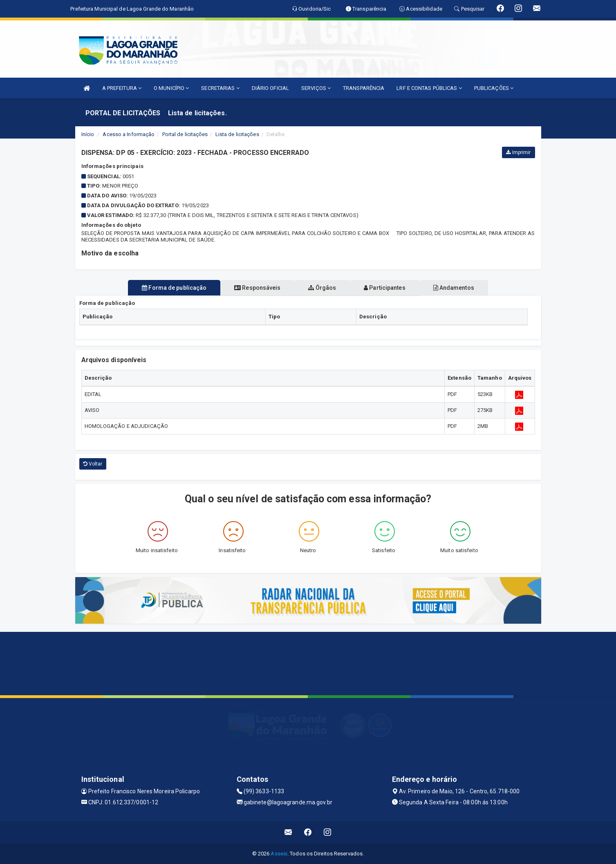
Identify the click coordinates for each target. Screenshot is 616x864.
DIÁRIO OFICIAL (270, 88)
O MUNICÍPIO (171, 88)
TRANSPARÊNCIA (364, 88)
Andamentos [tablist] (467, 288)
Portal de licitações (185, 134)
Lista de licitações (237, 134)
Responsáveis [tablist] (251, 288)
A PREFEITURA (122, 88)
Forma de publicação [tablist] (161, 288)
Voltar (93, 464)
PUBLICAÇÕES (494, 88)
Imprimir (518, 152)
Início (88, 134)
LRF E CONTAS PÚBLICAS (429, 88)
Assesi (279, 854)
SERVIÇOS (316, 88)
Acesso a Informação (129, 134)
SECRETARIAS (220, 88)
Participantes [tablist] (391, 288)
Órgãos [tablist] (322, 288)
